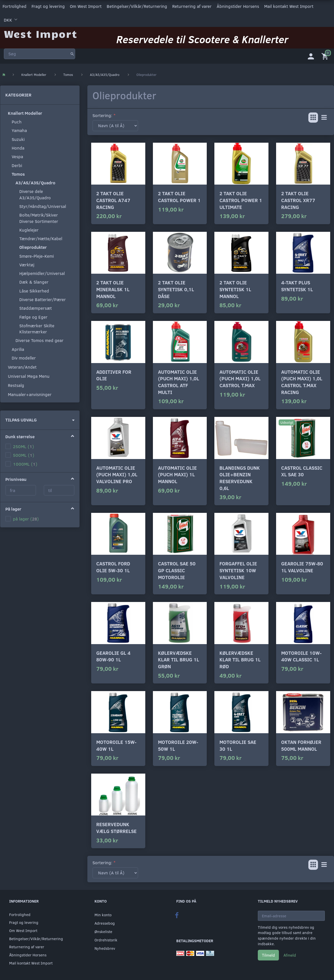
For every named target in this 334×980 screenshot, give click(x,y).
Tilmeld (268, 954)
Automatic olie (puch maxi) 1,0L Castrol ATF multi (179, 381)
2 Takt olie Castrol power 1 (179, 196)
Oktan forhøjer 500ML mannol (301, 744)
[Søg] (72, 52)
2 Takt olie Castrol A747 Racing (113, 199)
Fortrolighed (14, 6)
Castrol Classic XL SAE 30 (302, 470)
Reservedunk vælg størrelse (116, 827)
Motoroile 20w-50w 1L (178, 744)
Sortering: (102, 114)
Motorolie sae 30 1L (238, 744)
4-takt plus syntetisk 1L (297, 285)
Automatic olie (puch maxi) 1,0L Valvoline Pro (117, 473)
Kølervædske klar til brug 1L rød (240, 659)
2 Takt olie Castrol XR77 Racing (298, 199)
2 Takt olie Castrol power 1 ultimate (241, 199)
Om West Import (86, 6)
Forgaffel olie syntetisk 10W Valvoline (238, 569)
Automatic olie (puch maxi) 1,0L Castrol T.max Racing (302, 381)
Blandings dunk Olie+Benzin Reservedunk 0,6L (240, 477)
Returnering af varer (192, 6)
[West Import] (41, 32)
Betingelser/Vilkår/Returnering (137, 6)
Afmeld (290, 954)
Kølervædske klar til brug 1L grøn (179, 659)
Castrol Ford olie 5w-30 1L (113, 566)
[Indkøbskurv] (326, 55)
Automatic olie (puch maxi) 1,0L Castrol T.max (240, 378)
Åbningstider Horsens (238, 6)
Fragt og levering (48, 6)
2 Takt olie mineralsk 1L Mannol (113, 288)
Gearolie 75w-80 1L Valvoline (302, 566)
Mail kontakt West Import (289, 6)
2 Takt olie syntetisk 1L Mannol (235, 288)
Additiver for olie (114, 374)
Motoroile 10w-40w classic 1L (301, 655)
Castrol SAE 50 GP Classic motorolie (177, 569)
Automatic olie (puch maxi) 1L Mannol (177, 473)
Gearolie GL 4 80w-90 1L (113, 655)
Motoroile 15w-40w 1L (116, 744)
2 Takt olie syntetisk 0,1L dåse (176, 288)
